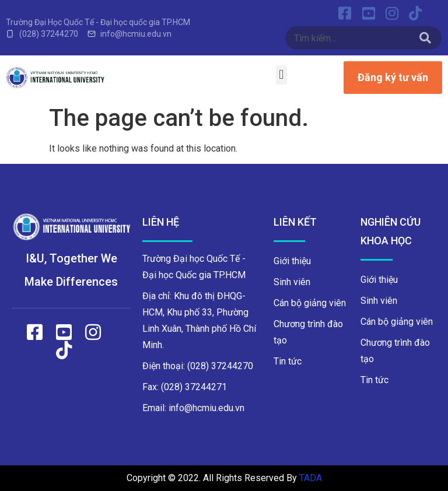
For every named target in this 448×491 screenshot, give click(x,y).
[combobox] (349, 38)
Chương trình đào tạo (308, 332)
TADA (311, 478)
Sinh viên (292, 282)
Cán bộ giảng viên (310, 303)
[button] (281, 75)
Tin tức (288, 361)
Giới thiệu (292, 261)
